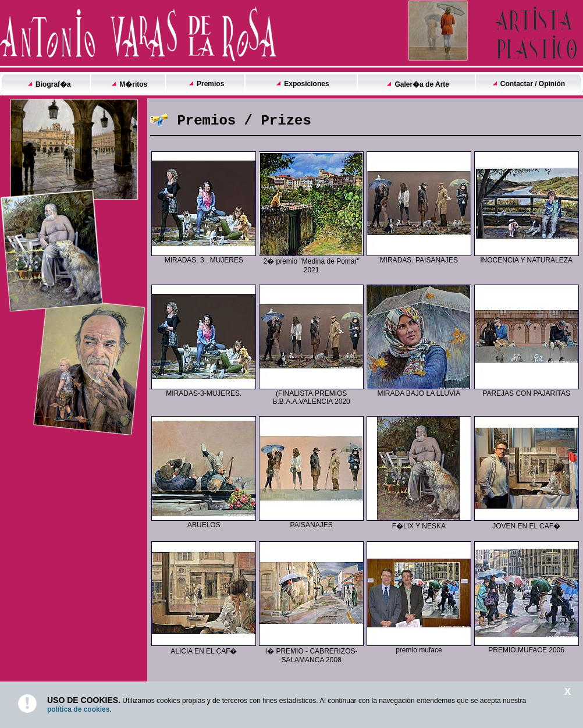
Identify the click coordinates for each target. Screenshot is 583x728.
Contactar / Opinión (533, 84)
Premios (210, 84)
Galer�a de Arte (422, 84)
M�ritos (133, 84)
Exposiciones (306, 84)
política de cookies (78, 709)
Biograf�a (53, 84)
